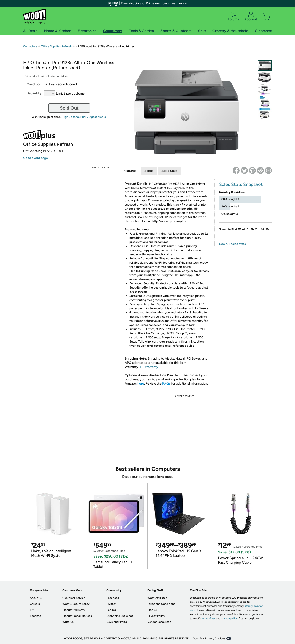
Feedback (36, 616)
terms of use (208, 619)
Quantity (35, 93)
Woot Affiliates (157, 598)
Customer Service (74, 598)
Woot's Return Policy (76, 604)
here (141, 383)
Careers (35, 604)
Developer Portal (117, 622)
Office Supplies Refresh (56, 46)
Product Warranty (74, 610)
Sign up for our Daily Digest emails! (85, 117)
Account (251, 16)
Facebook (113, 598)
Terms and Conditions (161, 604)
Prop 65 (152, 610)
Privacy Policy (156, 616)
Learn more (178, 3)
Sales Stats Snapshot (241, 184)
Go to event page (35, 158)
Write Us (68, 622)
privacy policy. (230, 619)
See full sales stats (233, 244)
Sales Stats (169, 171)
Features (130, 171)
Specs (149, 171)
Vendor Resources (159, 622)
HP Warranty (149, 367)
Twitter (111, 604)
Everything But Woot (120, 616)
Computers (30, 46)
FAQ (33, 610)
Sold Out (69, 108)
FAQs (166, 383)
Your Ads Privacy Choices (209, 638)
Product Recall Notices (77, 616)
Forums (233, 16)
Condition (34, 84)
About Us (36, 598)
